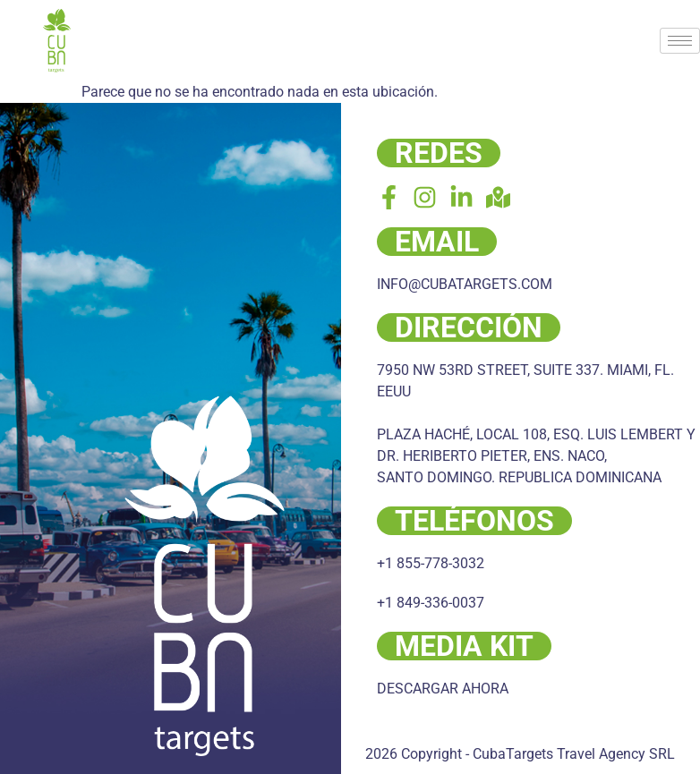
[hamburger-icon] (680, 41)
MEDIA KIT (464, 646)
